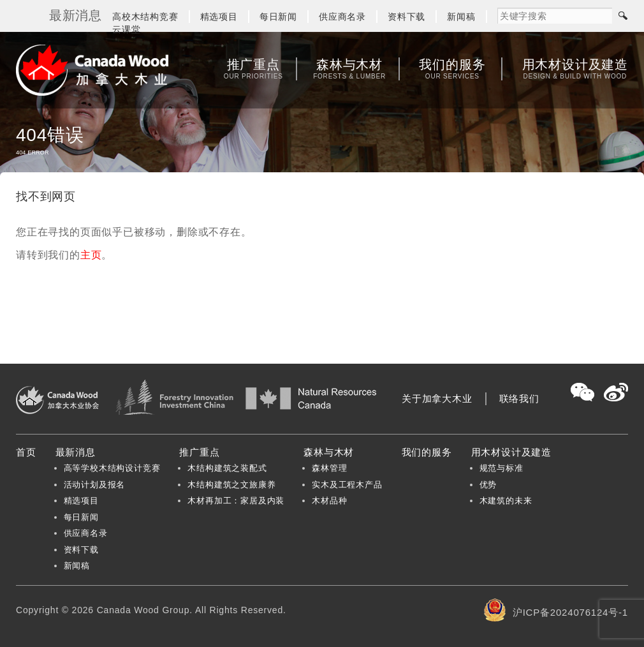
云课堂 (126, 29)
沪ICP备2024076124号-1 (570, 612)
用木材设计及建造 (575, 69)
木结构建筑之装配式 (227, 468)
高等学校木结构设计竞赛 (112, 468)
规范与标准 (501, 468)
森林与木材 (349, 69)
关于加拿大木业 (437, 398)
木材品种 (329, 501)
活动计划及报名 (95, 485)
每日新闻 (278, 17)
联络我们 (519, 398)
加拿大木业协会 (92, 70)
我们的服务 (452, 69)
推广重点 (253, 69)
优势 (488, 485)
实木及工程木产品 (347, 485)
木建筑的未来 (506, 501)
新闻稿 (461, 17)
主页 (91, 255)
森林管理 (329, 468)
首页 (26, 452)
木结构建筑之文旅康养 (231, 485)
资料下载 (406, 17)
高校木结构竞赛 (145, 17)
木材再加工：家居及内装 (236, 501)
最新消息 (76, 452)
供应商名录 (342, 17)
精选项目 (219, 17)
